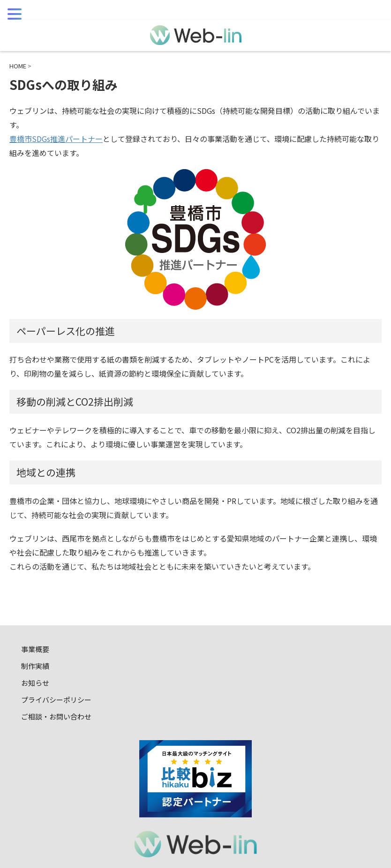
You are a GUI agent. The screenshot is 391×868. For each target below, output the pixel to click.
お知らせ (35, 683)
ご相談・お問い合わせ (56, 716)
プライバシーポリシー (56, 700)
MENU (21, 28)
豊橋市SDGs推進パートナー (56, 139)
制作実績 (35, 666)
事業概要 (35, 649)
